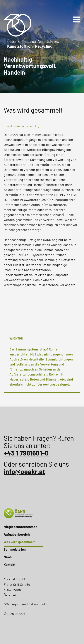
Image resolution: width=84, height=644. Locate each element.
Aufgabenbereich (17, 534)
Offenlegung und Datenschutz (25, 604)
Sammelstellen (15, 549)
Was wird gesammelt (19, 542)
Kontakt (10, 565)
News (8, 557)
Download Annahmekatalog (21, 126)
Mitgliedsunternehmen (20, 527)
